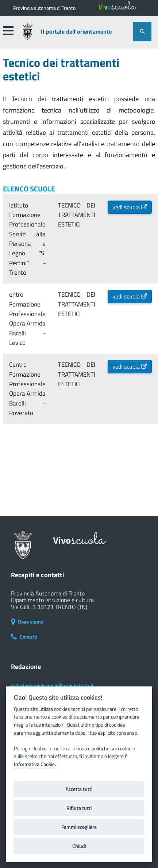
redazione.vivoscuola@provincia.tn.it (52, 685)
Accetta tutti (79, 789)
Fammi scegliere (79, 827)
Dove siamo (27, 622)
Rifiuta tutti (79, 808)
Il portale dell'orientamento (76, 32)
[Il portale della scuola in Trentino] (44, 8)
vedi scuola (130, 207)
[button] (8, 31)
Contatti (24, 637)
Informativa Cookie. (35, 764)
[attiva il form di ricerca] (142, 32)
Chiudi (79, 846)
